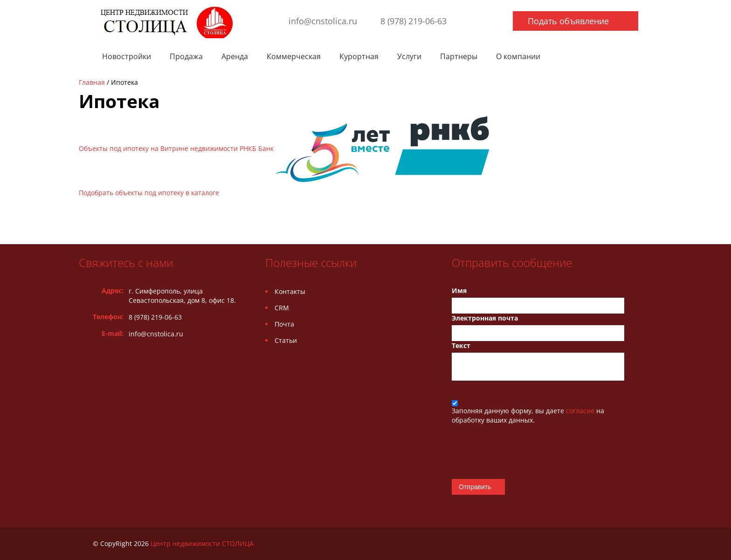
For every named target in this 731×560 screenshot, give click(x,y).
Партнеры (459, 56)
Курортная (359, 56)
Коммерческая (294, 56)
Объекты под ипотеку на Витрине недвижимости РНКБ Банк (284, 148)
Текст (461, 345)
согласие (581, 411)
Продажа (186, 56)
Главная (92, 82)
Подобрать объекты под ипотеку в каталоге (149, 193)
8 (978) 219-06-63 (414, 21)
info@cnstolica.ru (323, 21)
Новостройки (127, 56)
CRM (282, 308)
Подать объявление (568, 21)
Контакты (290, 291)
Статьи (286, 340)
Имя (459, 290)
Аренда (235, 56)
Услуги (409, 56)
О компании (518, 56)
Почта (284, 324)
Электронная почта (485, 318)
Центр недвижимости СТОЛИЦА (202, 543)
